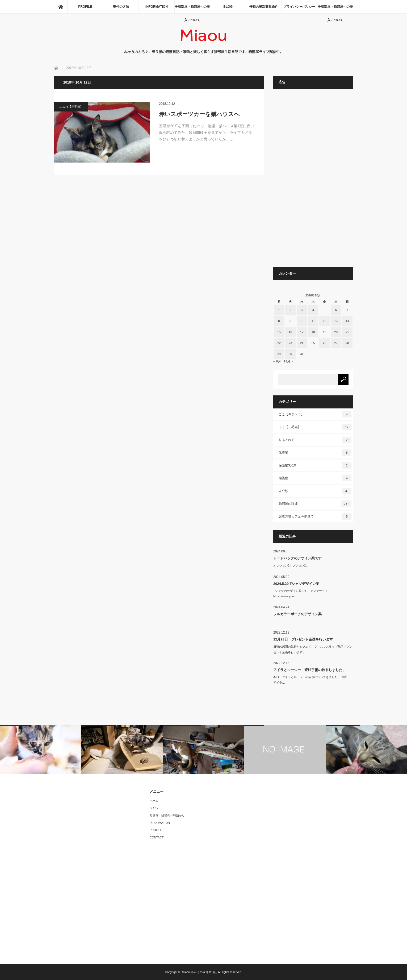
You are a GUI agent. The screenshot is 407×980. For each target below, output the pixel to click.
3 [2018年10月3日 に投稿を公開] (302, 310)
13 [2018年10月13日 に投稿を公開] (336, 321)
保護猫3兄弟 (315, 465)
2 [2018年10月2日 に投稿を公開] (290, 310)
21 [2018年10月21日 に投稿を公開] (347, 332)
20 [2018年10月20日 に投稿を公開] (336, 332)
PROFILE (85, 7)
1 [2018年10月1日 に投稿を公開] (279, 310)
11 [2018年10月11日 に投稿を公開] (313, 321)
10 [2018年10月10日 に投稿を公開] (302, 321)
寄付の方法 (121, 7)
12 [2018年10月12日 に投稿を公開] (325, 321)
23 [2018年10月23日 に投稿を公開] (290, 343)
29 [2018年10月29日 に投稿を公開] (279, 354)
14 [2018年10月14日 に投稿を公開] (347, 321)
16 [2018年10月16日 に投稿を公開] (290, 332)
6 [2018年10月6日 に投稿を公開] (336, 310)
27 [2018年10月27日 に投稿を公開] (336, 343)
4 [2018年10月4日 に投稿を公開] (313, 310)
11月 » (288, 361)
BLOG (228, 7)
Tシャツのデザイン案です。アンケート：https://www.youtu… (301, 594)
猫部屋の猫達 (315, 504)
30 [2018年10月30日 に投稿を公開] (290, 354)
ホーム (154, 801)
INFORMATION (157, 7)
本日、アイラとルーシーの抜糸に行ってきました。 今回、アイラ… (312, 680)
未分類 (315, 491)
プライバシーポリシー (299, 7)
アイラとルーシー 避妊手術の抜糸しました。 (310, 670)
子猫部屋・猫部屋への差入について (192, 9)
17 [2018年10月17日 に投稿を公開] (302, 332)
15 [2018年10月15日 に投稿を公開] (279, 332)
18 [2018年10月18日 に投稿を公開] (313, 332)
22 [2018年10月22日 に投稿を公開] (279, 343)
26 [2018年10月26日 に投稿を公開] (325, 343)
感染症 (315, 478)
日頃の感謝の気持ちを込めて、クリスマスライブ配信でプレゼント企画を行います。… (313, 649)
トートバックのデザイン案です (297, 558)
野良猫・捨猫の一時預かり (167, 815)
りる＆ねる (315, 440)
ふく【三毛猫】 (315, 427)
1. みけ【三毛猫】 (71, 107)
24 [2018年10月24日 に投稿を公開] (302, 343)
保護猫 (315, 453)
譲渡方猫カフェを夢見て (315, 516)
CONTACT (157, 837)
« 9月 (277, 361)
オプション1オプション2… (291, 565)
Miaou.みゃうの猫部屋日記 (200, 972)
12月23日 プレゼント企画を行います (303, 639)
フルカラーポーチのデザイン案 (297, 614)
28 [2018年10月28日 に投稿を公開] (347, 343)
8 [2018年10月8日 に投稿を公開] (279, 321)
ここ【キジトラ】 (315, 414)
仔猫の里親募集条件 (264, 7)
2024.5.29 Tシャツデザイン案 (296, 584)
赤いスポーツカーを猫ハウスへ (199, 114)
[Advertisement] (313, 181)
